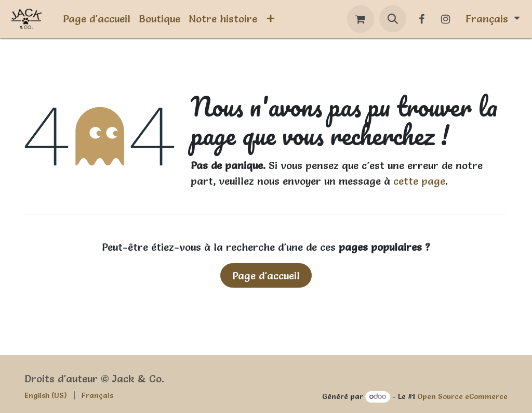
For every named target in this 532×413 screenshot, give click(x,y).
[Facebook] (422, 19)
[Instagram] (446, 19)
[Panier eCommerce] (361, 19)
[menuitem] (97, 19)
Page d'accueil (266, 276)
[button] (393, 19)
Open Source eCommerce (462, 396)
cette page (419, 181)
